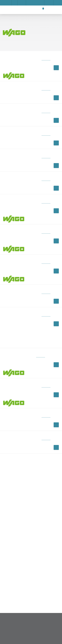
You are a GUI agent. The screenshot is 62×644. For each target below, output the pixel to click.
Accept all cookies (24, 85)
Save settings (21, 80)
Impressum (18, 71)
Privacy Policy (37, 80)
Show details (20, 68)
